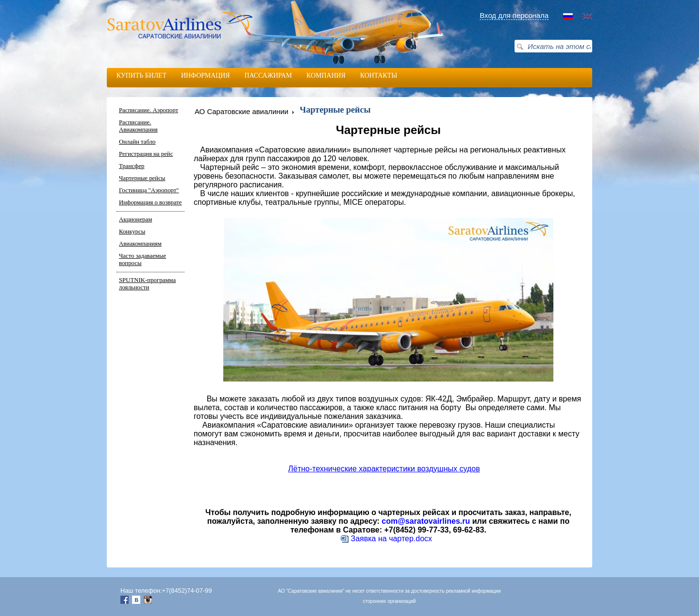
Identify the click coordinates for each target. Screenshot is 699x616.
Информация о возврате (150, 202)
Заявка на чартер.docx (387, 539)
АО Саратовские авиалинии (241, 111)
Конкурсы (132, 232)
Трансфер (132, 166)
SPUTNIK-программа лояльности (147, 284)
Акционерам (135, 219)
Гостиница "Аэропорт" (149, 190)
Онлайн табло (137, 142)
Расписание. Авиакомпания (138, 126)
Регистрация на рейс (146, 154)
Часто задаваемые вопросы (142, 259)
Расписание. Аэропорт (149, 110)
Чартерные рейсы (142, 178)
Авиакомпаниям (140, 244)
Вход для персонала (514, 15)
